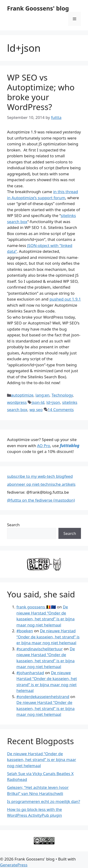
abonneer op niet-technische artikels (41, 484)
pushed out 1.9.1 (65, 299)
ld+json (53, 402)
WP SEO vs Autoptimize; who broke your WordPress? (41, 92)
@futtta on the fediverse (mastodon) (41, 500)
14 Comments (61, 410)
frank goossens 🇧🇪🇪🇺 (36, 607)
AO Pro (44, 446)
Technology (62, 395)
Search (13, 525)
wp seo (36, 410)
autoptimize (22, 395)
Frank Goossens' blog (38, 8)
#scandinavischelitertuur (40, 649)
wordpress (17, 402)
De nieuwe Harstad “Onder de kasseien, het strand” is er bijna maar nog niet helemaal (48, 637)
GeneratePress (14, 865)
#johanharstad (30, 673)
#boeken (25, 631)
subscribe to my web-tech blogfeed (40, 476)
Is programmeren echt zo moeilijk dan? (44, 801)
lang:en (42, 395)
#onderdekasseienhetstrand (43, 697)
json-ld (38, 402)
